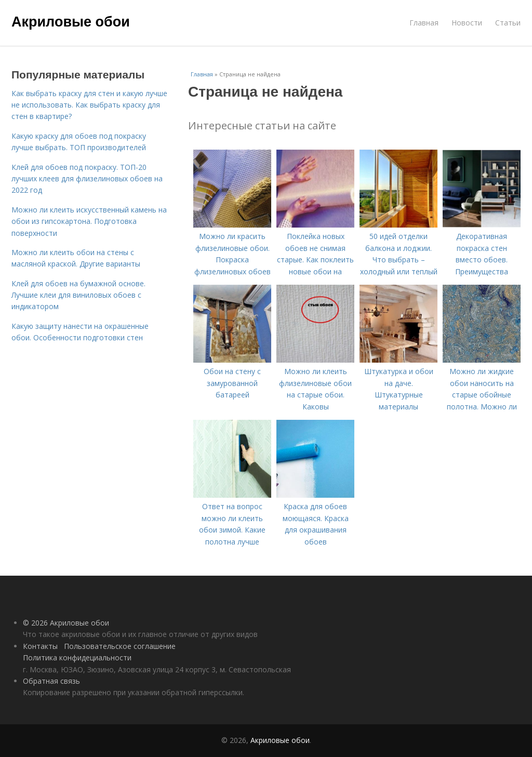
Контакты (40, 646)
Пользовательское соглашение (120, 646)
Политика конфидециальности (77, 658)
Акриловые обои (71, 22)
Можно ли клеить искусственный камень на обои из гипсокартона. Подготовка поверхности (89, 221)
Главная (424, 23)
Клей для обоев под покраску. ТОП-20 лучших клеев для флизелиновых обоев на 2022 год (87, 179)
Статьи (508, 23)
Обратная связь (51, 681)
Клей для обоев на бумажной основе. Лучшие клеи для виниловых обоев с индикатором (78, 295)
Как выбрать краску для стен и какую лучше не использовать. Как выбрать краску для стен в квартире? (89, 105)
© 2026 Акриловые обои (66, 623)
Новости (467, 23)
